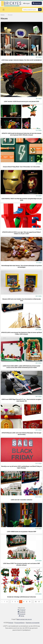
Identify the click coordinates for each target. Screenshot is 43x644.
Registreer (37, 3)
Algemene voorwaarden (33, 623)
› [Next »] (42, 602)
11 (24, 602)
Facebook (22, 612)
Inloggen (26, 3)
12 (27, 602)
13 (30, 602)
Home (3, 15)
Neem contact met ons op (24, 619)
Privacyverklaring (19, 623)
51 (39, 602)
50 (36, 602)
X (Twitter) (21, 610)
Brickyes (11, 623)
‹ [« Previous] (2, 602)
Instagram (22, 614)
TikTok (21, 616)
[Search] (30, 10)
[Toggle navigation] (4, 10)
